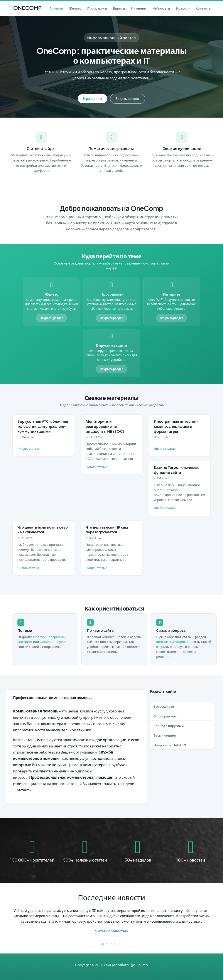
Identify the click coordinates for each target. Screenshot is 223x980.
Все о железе (164, 706)
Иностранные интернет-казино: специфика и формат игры (176, 426)
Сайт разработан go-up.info (126, 965)
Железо (75, 8)
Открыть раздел (52, 318)
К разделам (93, 99)
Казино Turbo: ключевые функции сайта (177, 470)
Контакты (203, 8)
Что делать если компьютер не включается (43, 530)
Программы (97, 8)
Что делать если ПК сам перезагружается (107, 530)
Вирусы (119, 8)
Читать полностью (112, 931)
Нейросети (161, 8)
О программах (165, 716)
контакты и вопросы (172, 642)
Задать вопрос (128, 99)
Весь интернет (165, 735)
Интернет (139, 8)
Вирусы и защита (112, 345)
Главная (56, 8)
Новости (183, 8)
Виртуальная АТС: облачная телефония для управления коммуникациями (43, 426)
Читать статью (28, 448)
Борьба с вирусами (169, 726)
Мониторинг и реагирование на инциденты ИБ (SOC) (105, 426)
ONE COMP (26, 6)
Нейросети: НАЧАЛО (170, 745)
